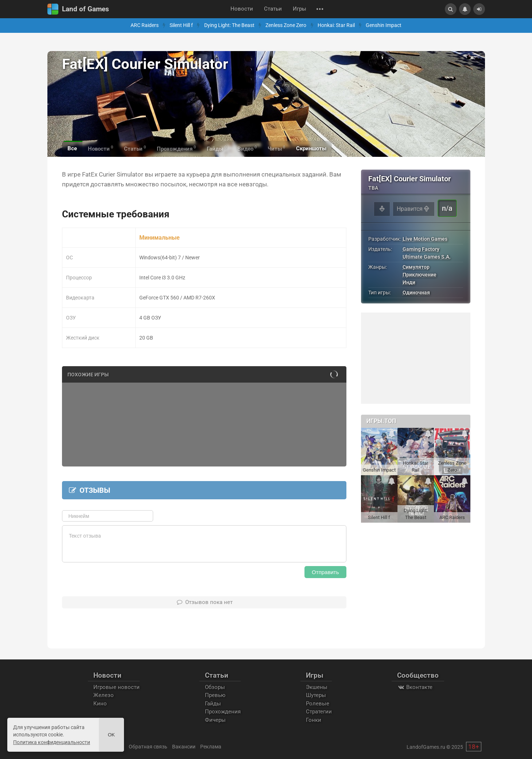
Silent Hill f (181, 25)
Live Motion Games (425, 239)
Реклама (211, 747)
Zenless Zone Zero (286, 25)
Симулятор (416, 267)
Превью (215, 695)
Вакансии (184, 747)
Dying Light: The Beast (229, 25)
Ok (111, 735)
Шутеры (316, 695)
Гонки (314, 720)
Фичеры (215, 720)
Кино (100, 704)
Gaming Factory (421, 249)
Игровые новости (117, 687)
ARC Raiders (145, 25)
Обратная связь (148, 747)
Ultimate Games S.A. (427, 257)
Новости (242, 9)
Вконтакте (415, 687)
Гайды (213, 704)
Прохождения (223, 712)
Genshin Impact (384, 25)
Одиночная (416, 293)
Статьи (273, 9)
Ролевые (318, 704)
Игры (300, 9)
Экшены (317, 687)
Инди (409, 282)
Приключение (420, 275)
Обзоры (215, 687)
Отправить (325, 572)
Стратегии (319, 712)
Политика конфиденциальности (52, 742)
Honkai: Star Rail (336, 25)
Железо (104, 695)
